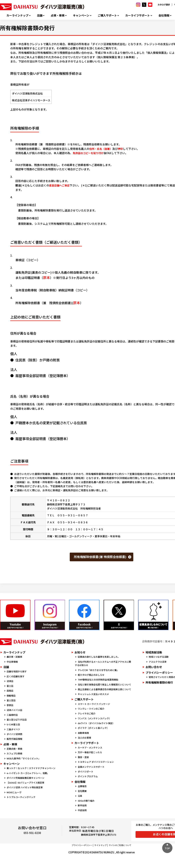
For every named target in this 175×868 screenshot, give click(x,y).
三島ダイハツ (13, 729)
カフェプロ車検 (14, 753)
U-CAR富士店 (13, 724)
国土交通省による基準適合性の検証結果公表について (104, 689)
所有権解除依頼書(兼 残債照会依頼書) (100, 557)
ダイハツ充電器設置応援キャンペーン (25, 778)
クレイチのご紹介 (87, 713)
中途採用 (82, 810)
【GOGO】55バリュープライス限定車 (25, 783)
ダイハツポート (86, 772)
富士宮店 (11, 700)
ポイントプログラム (88, 776)
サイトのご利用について (120, 845)
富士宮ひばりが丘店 (17, 720)
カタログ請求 (164, 5)
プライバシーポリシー (82, 845)
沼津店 (10, 681)
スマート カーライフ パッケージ (94, 704)
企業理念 (82, 786)
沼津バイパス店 (14, 710)
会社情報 (164, 15)
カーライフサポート (138, 15)
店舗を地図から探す (17, 671)
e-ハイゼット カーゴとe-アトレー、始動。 (28, 773)
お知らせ (80, 652)
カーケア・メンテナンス (90, 748)
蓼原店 (10, 705)
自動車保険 (83, 733)
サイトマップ (100, 845)
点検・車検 (58, 15)
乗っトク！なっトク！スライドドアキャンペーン (31, 768)
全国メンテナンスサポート (91, 767)
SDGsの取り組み (86, 801)
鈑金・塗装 (83, 757)
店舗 (40, 15)
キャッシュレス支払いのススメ (93, 694)
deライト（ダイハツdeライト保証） (96, 723)
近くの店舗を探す (16, 676)
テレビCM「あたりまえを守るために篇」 (98, 670)
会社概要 (82, 791)
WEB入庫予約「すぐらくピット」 (24, 758)
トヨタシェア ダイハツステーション (96, 762)
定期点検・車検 (14, 749)
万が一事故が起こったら (90, 752)
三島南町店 (12, 715)
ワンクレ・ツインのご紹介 (91, 709)
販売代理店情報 (14, 739)
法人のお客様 (84, 738)
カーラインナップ (17, 15)
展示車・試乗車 (14, 657)
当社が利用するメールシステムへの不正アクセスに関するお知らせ (103, 663)
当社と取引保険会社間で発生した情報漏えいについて (104, 685)
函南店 (10, 691)
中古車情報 (12, 662)
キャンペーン (81, 15)
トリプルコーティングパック (21, 797)
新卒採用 (82, 805)
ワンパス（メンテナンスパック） (94, 718)
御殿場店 (11, 696)
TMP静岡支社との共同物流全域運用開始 (98, 680)
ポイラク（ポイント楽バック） (93, 728)
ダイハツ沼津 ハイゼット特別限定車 (25, 787)
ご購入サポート (107, 15)
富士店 (10, 686)
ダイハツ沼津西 (14, 734)
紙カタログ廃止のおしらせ (91, 675)
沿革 (80, 796)
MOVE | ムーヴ (14, 792)
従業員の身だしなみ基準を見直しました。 (99, 657)
